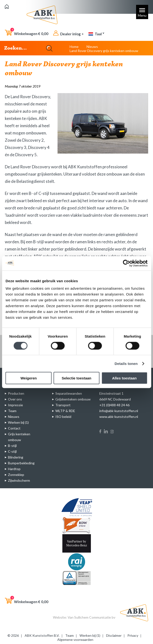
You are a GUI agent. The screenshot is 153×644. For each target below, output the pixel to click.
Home (74, 47)
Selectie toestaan (76, 378)
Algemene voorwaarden (75, 640)
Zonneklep (16, 475)
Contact (14, 428)
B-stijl (12, 446)
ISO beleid (63, 417)
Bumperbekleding (21, 463)
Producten (16, 393)
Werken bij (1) (18, 422)
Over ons (15, 399)
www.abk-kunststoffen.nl (119, 417)
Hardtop (14, 469)
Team (12, 411)
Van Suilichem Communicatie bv (91, 617)
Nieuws (92, 47)
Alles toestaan (124, 378)
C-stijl (12, 451)
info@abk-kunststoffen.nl (119, 411)
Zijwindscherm (19, 480)
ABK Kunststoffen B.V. (42, 635)
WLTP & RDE (65, 411)
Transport (63, 405)
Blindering (16, 457)
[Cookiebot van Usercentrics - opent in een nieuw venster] (126, 263)
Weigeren (29, 378)
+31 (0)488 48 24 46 (114, 405)
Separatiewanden (69, 393)
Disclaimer (114, 635)
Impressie (15, 405)
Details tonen (126, 363)
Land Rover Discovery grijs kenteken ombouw (104, 51)
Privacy (133, 635)
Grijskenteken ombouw (73, 399)
